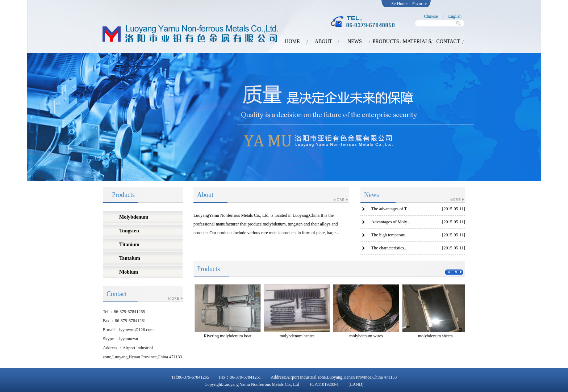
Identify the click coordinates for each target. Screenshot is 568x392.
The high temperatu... (390, 235)
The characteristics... (389, 248)
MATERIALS (417, 41)
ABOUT (323, 41)
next (526, 119)
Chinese (431, 16)
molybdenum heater (297, 336)
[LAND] (356, 384)
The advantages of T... (390, 209)
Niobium (129, 272)
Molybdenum (134, 217)
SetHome (399, 4)
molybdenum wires (366, 336)
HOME (292, 41)
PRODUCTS (386, 41)
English (455, 16)
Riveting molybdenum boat (228, 336)
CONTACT (448, 41)
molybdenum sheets (435, 336)
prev (37, 119)
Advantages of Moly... (391, 222)
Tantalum (130, 258)
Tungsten (129, 231)
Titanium (129, 245)
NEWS (355, 41)
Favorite (419, 4)
